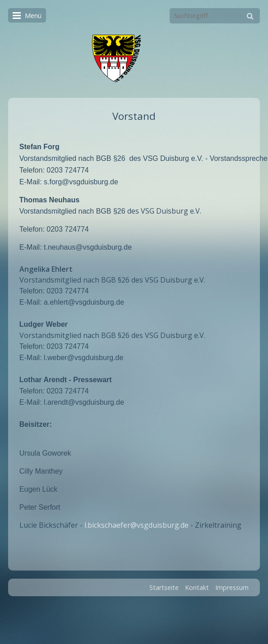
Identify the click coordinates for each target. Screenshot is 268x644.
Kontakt (197, 583)
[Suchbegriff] (215, 16)
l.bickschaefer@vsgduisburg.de (136, 521)
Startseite (164, 583)
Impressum (232, 583)
